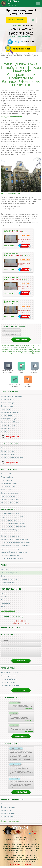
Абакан (3, 594)
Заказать (25, 246)
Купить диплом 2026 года (10, 675)
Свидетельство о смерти (9, 520)
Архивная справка (7, 490)
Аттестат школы (6, 480)
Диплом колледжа (7, 454)
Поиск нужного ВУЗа (12, 437)
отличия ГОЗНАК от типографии (8, 372)
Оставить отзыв (21, 794)
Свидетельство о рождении (10, 514)
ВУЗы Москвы (6, 570)
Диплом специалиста (8, 400)
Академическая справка (9, 483)
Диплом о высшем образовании (12, 396)
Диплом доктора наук (8, 419)
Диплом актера (6, 812)
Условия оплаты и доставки (14, 385)
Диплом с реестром (8, 428)
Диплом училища (7, 448)
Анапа (3, 606)
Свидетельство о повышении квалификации (16, 543)
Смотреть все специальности (11, 823)
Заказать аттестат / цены (10, 499)
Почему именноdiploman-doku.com (21, 622)
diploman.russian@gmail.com (30, 353)
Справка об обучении (8, 487)
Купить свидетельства (9, 678)
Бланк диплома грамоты (9, 533)
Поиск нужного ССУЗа (12, 463)
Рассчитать (33, 20)
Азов (3, 600)
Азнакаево (5, 597)
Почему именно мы (7, 582)
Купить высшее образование (11, 687)
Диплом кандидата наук (9, 416)
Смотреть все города (8, 611)
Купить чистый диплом (9, 684)
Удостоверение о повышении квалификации (16, 546)
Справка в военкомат (8, 496)
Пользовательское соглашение (21, 867)
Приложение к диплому (9, 530)
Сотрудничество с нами (9, 579)
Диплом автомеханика (9, 806)
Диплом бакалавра (8, 403)
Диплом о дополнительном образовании (15, 539)
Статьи (3, 576)
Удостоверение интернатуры (11, 549)
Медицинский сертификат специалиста (14, 552)
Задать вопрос (21, 738)
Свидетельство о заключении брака (13, 523)
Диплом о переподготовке (10, 536)
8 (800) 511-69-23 (21, 34)
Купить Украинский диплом (10, 555)
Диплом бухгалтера (8, 818)
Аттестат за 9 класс (8, 477)
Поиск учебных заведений (23, 49)
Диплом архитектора (8, 815)
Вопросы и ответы (21, 372)
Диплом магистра (7, 406)
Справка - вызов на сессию (10, 493)
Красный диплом (7, 409)
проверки (19, 26)
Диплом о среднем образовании (12, 458)
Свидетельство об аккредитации (12, 558)
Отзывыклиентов (34, 372)
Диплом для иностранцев (10, 412)
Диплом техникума (7, 451)
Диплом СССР (5, 432)
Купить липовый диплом (9, 681)
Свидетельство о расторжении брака (14, 527)
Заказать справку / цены (9, 503)
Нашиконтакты (28, 385)
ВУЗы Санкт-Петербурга (9, 573)
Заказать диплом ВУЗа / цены (11, 422)
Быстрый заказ (25, 236)
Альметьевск (5, 603)
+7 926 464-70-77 (21, 29)
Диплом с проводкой (8, 425)
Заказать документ (16, 20)
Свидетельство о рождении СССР (12, 517)
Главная (4, 54)
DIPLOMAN (20, 830)
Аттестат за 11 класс (8, 474)
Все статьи (21, 692)
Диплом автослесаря (8, 809)
